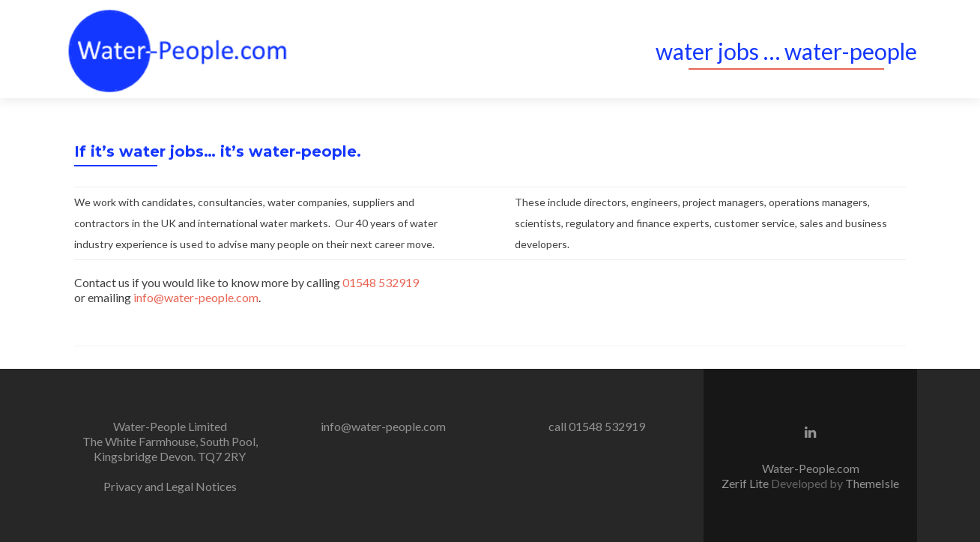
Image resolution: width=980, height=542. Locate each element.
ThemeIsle (872, 483)
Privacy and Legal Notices (170, 486)
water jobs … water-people (786, 51)
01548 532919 (381, 282)
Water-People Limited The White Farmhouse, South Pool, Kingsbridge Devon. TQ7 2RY (170, 441)
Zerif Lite (746, 483)
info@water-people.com (196, 297)
